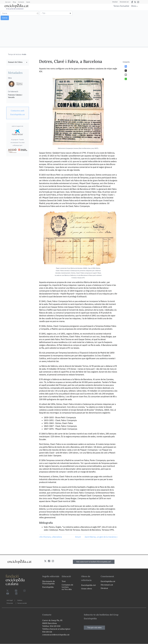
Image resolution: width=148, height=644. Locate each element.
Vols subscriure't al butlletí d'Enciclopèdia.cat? (94, 562)
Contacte (21, 2)
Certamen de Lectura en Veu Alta (67, 587)
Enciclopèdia (48, 587)
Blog (14, 2)
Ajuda (28, 2)
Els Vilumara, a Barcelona (50, 537)
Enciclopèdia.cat (108, 581)
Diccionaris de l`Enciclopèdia (49, 582)
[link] (18, 62)
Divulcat (115, 2)
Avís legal (10, 600)
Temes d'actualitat (121, 6)
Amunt (78, 537)
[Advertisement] (111, 28)
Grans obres (87, 589)
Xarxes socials (22, 603)
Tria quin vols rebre (94, 628)
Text (64, 581)
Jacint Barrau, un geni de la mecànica (101, 537)
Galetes (20, 600)
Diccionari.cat (124, 2)
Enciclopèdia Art (89, 585)
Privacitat (10, 603)
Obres (134, 6)
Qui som (8, 2)
